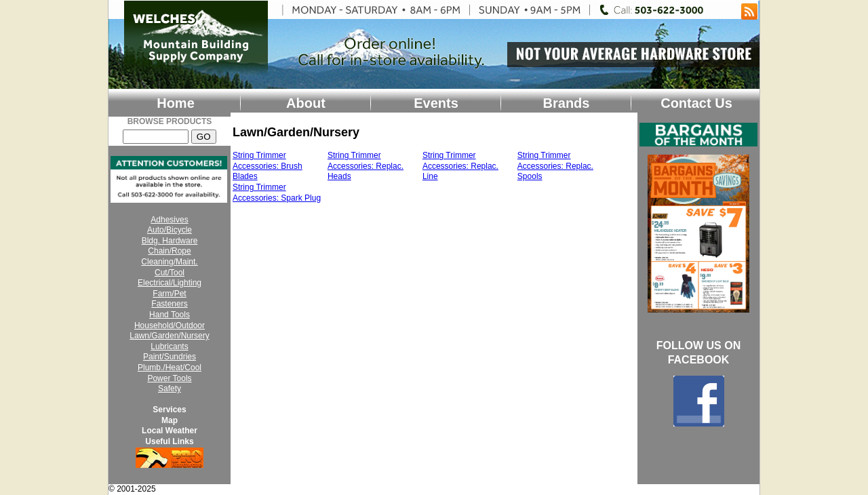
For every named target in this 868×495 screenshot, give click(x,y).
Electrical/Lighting (170, 283)
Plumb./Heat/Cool (170, 368)
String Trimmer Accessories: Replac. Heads (366, 166)
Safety (170, 389)
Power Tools (169, 378)
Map (170, 420)
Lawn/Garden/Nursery (169, 336)
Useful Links (169, 441)
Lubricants (169, 346)
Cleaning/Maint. (169, 262)
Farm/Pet (169, 294)
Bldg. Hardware (170, 241)
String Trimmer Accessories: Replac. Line (460, 166)
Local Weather (170, 431)
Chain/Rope (169, 251)
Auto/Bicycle (170, 230)
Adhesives (169, 220)
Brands (567, 103)
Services (169, 410)
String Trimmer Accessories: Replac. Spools (555, 166)
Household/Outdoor (170, 325)
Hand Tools (170, 315)
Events (436, 103)
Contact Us (696, 103)
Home (176, 103)
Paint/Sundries (170, 357)
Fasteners (169, 304)
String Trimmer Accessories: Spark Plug (277, 193)
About (306, 103)
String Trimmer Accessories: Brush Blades (268, 166)
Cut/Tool (170, 273)
